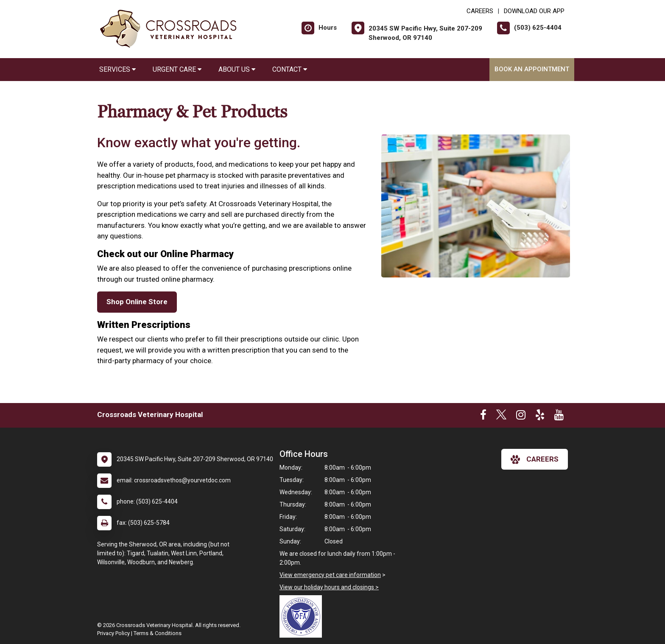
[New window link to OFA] (303, 616)
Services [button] (117, 69)
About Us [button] (237, 69)
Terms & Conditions (158, 633)
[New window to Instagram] (521, 417)
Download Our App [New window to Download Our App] (534, 11)
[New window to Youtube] (559, 417)
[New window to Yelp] (540, 417)
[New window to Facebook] (483, 417)
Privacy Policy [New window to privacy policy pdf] (113, 633)
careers (535, 459)
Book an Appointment (532, 69)
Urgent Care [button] (177, 69)
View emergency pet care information (330, 575)
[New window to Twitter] (501, 417)
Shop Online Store (137, 302)
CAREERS (480, 11)
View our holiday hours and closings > (329, 587)
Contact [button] (290, 69)
